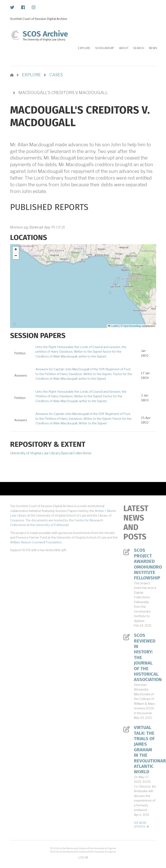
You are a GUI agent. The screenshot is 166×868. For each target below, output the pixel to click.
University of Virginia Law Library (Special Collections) (51, 453)
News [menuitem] (153, 48)
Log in (83, 857)
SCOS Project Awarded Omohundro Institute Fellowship (145, 564)
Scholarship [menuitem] (105, 48)
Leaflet (113, 326)
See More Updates (140, 825)
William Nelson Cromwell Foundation (36, 542)
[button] (16, 250)
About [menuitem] (124, 48)
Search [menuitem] (139, 48)
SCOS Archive (45, 34)
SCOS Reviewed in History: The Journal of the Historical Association (145, 657)
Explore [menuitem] (84, 48)
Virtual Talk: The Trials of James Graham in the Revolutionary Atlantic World (145, 750)
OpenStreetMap (132, 326)
